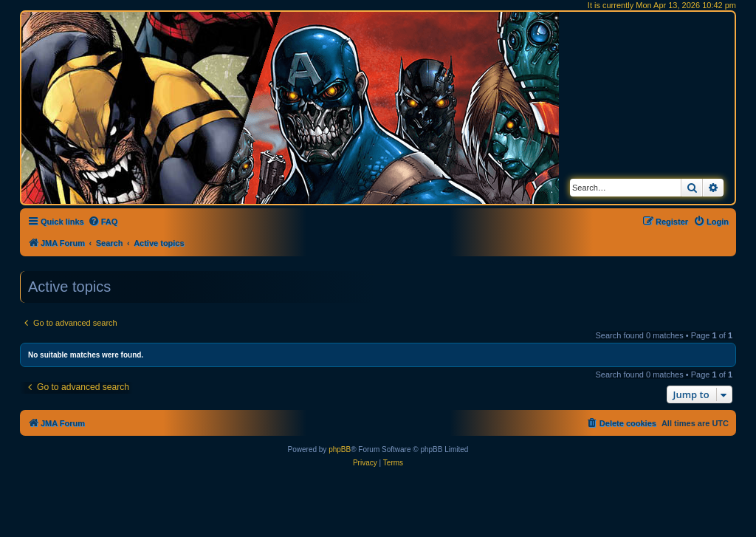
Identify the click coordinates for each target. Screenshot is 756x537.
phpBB (340, 449)
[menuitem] (103, 222)
